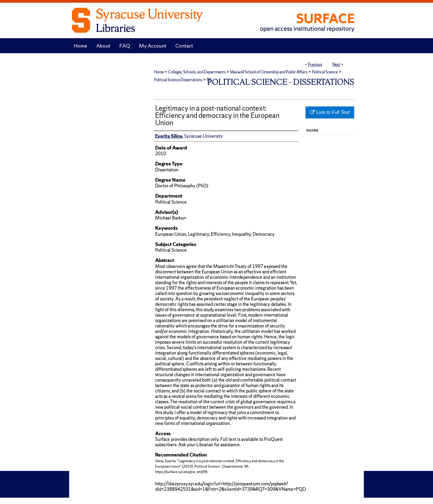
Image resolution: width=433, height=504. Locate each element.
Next (336, 65)
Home (159, 72)
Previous (315, 65)
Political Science (325, 72)
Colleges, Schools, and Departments (197, 72)
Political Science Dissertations (178, 80)
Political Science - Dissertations (281, 82)
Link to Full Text (330, 112)
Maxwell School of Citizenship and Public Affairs (269, 72)
